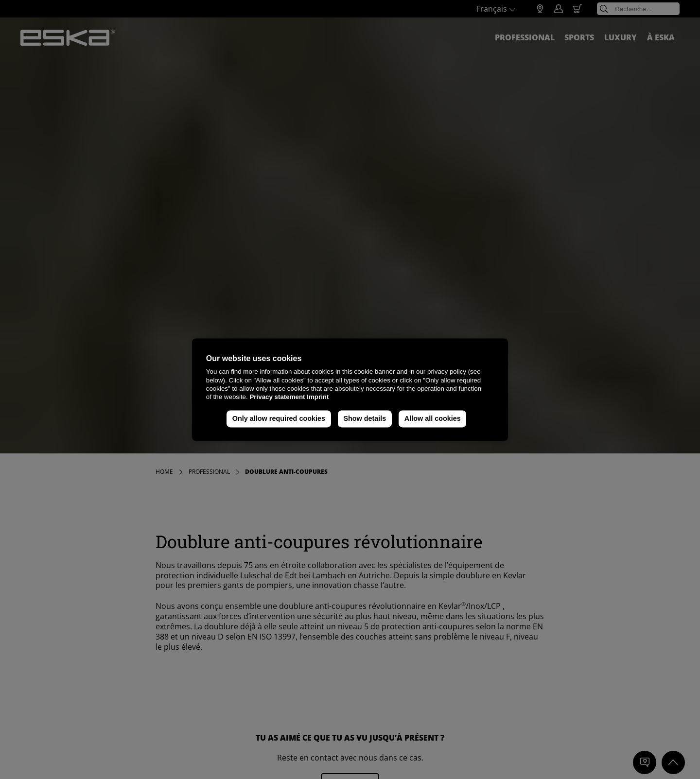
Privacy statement (277, 397)
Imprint (318, 397)
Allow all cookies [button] (433, 419)
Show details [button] (365, 419)
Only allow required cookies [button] (279, 419)
